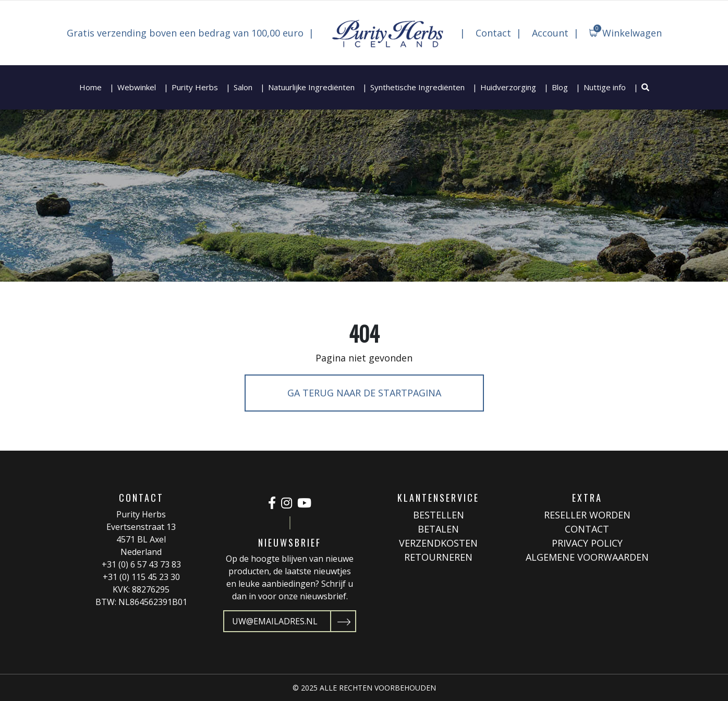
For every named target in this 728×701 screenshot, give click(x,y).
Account (550, 33)
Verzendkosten (438, 543)
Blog (560, 87)
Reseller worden (587, 515)
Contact (493, 33)
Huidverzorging (508, 87)
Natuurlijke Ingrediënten (311, 87)
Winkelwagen (628, 32)
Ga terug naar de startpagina (364, 393)
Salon (243, 87)
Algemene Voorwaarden (587, 557)
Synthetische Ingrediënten (417, 87)
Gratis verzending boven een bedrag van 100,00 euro (185, 33)
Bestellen (439, 515)
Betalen (438, 529)
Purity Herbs (195, 87)
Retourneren (438, 557)
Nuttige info (605, 87)
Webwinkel (137, 87)
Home (90, 87)
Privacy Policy (587, 543)
